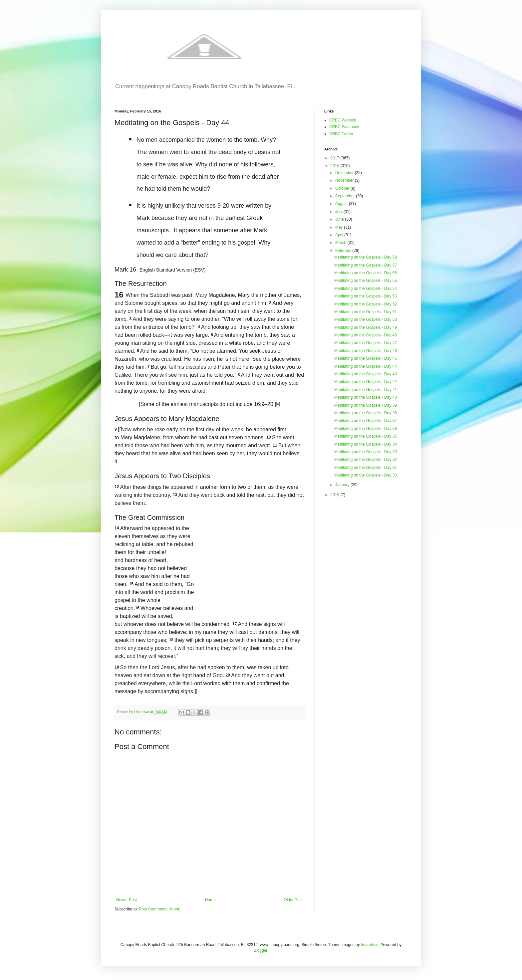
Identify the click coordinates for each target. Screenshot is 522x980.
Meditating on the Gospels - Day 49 (366, 327)
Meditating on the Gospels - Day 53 (366, 296)
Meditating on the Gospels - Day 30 (366, 475)
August (342, 204)
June (340, 219)
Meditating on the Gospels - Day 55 (366, 281)
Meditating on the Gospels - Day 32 (366, 460)
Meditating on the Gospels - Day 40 (366, 397)
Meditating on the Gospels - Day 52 (366, 304)
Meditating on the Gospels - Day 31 (366, 468)
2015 (336, 495)
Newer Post (127, 900)
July (339, 212)
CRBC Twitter (341, 134)
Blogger (261, 950)
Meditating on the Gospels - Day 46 (366, 351)
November (345, 180)
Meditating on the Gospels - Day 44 (366, 366)
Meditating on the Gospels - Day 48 (366, 335)
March (341, 243)
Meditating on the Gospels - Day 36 (366, 429)
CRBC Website (343, 120)
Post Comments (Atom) (160, 909)
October (343, 188)
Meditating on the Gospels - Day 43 (366, 374)
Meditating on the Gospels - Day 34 (366, 444)
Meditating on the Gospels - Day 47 (366, 343)
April (340, 235)
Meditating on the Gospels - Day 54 (366, 289)
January (343, 485)
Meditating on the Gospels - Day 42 (366, 382)
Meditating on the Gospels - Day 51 (366, 312)
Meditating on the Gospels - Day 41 (366, 390)
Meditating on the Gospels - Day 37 (366, 421)
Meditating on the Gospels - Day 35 (366, 436)
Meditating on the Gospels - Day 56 (366, 273)
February (344, 251)
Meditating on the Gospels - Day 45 (366, 358)
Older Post (293, 900)
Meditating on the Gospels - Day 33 (366, 452)
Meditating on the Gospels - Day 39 (366, 405)
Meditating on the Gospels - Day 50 (366, 319)
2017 (336, 158)
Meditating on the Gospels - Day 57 (366, 265)
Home (210, 900)
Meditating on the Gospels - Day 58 (366, 257)
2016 (336, 166)
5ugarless (370, 945)
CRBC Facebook (344, 127)
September (346, 196)
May (340, 227)
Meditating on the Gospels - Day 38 (366, 413)
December (345, 173)
